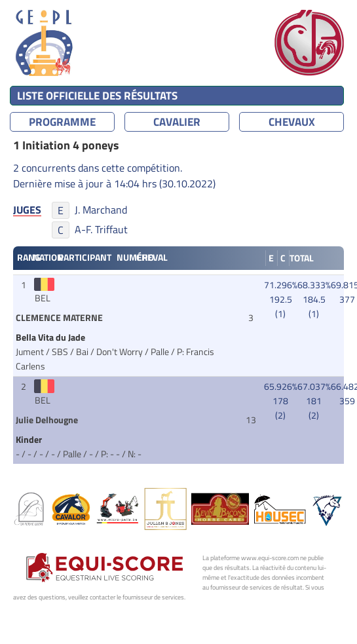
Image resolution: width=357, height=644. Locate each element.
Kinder (30, 440)
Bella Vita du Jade (51, 337)
